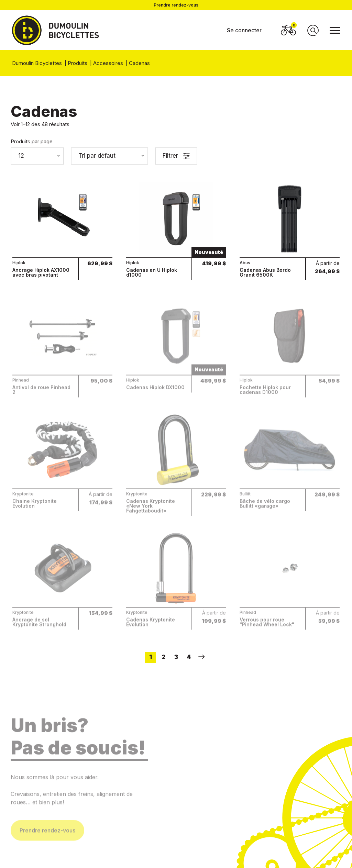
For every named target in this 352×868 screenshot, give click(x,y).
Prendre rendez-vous (176, 5)
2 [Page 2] (163, 657)
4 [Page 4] (189, 657)
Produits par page (32, 141)
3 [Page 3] (176, 657)
